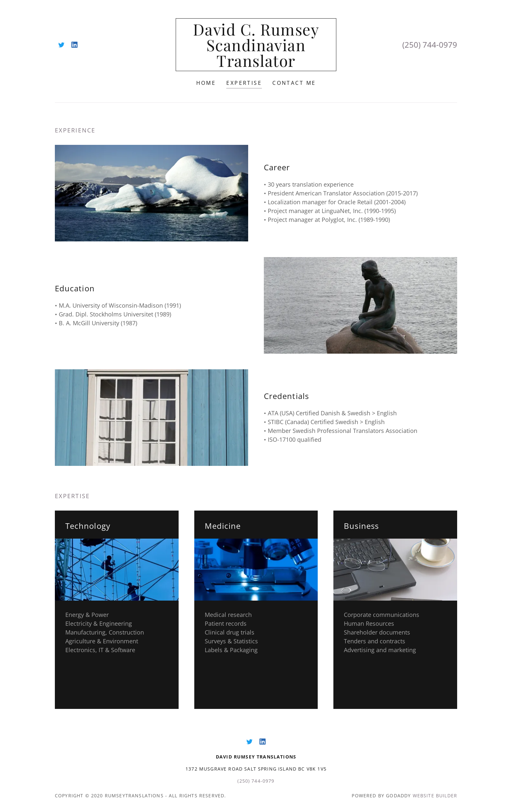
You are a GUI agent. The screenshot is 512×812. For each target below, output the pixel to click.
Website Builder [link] (435, 796)
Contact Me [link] (294, 83)
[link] (61, 45)
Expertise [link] (244, 83)
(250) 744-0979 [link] (430, 45)
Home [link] (206, 83)
